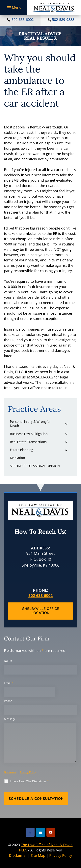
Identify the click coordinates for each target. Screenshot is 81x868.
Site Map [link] (38, 855)
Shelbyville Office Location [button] (41, 611)
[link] (54, 7)
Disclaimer (10, 772)
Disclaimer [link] (18, 855)
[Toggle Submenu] (66, 424)
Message (10, 719)
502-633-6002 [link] (23, 20)
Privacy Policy (28, 772)
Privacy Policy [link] (61, 855)
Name (8, 661)
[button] (13, 7)
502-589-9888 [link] (63, 20)
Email (9, 683)
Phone (8, 701)
